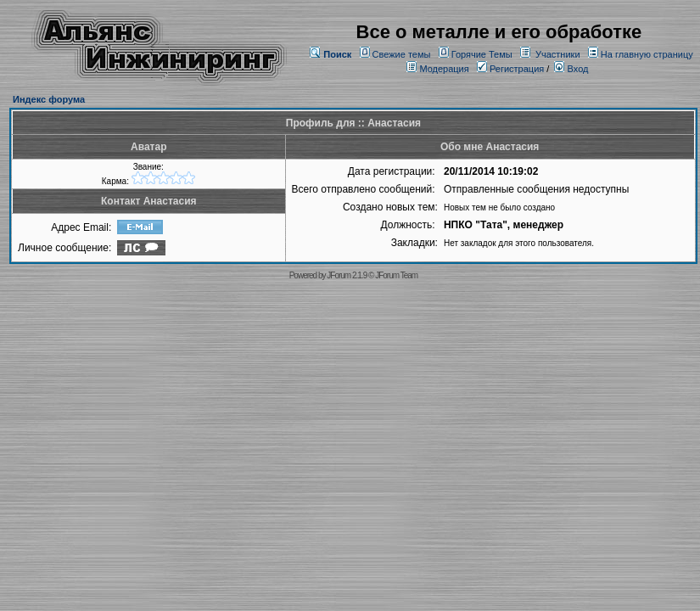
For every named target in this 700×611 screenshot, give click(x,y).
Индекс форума (49, 99)
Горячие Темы (482, 54)
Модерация (444, 69)
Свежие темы (402, 54)
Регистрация (510, 69)
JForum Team (396, 275)
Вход (571, 69)
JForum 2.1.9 (347, 275)
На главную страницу (647, 54)
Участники (558, 54)
